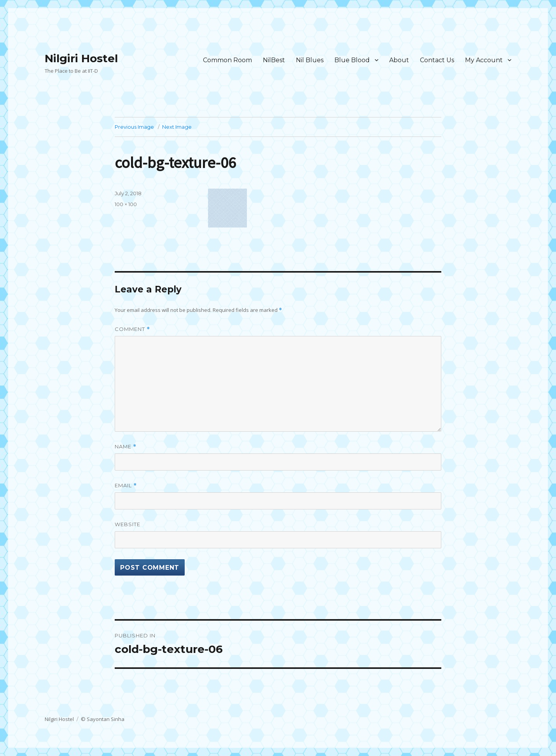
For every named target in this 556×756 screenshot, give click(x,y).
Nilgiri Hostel (81, 58)
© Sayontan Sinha (103, 719)
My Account (484, 60)
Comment (132, 329)
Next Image (177, 127)
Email (126, 486)
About (399, 60)
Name (126, 447)
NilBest (274, 60)
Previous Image (134, 127)
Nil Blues (310, 60)
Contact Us (437, 60)
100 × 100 (126, 204)
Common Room (227, 60)
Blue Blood (352, 60)
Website (128, 524)
